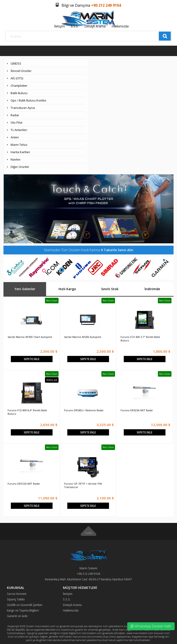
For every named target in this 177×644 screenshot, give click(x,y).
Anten (15, 137)
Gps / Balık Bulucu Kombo (28, 100)
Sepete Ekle (32, 359)
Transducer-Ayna (23, 108)
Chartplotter (19, 86)
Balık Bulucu (19, 93)
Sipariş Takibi (16, 599)
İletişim (59, 26)
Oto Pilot (16, 122)
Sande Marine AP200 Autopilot (83, 337)
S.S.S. (75, 26)
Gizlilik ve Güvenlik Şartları (25, 605)
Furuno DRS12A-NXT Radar (24, 484)
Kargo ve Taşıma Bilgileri (23, 610)
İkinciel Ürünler (21, 71)
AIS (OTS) (17, 78)
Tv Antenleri (19, 130)
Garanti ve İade (17, 616)
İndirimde (152, 289)
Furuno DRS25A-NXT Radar (137, 410)
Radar (15, 115)
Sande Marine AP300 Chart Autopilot (30, 337)
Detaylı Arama (95, 26)
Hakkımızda (120, 26)
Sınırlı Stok (110, 289)
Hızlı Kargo (67, 289)
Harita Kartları (20, 152)
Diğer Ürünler (20, 167)
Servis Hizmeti (17, 594)
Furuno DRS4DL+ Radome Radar (84, 410)
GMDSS (16, 63)
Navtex (16, 159)
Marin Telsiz (19, 145)
